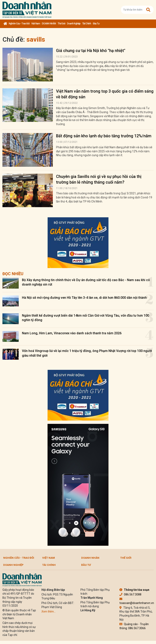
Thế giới (61, 24)
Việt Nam (36, 24)
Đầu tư (96, 24)
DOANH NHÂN (49, 24)
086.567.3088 (130, 594)
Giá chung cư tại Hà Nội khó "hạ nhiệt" (91, 51)
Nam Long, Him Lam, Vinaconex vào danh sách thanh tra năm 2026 (72, 333)
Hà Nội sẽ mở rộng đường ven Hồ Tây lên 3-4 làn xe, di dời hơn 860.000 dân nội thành (84, 298)
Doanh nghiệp (74, 24)
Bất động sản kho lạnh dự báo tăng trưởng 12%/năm (104, 136)
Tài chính (87, 24)
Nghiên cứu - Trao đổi (19, 24)
